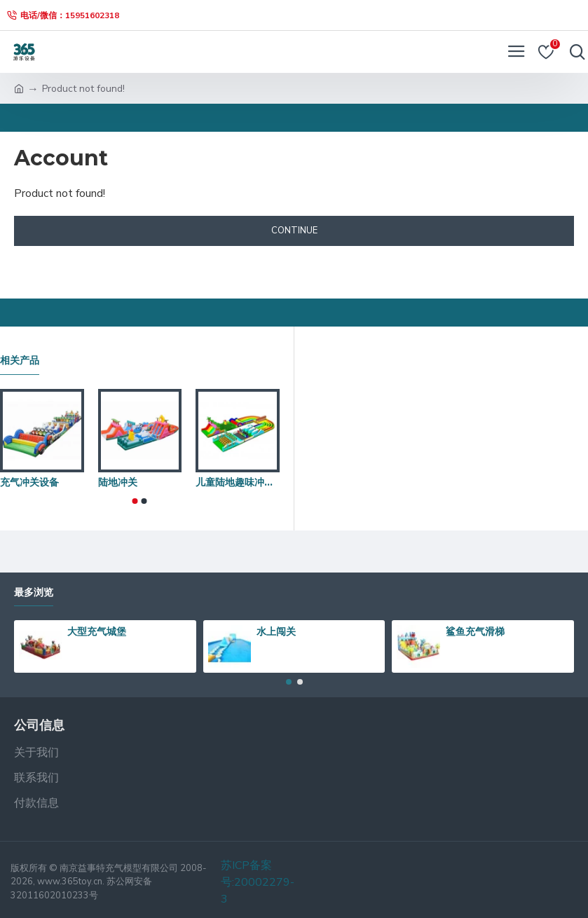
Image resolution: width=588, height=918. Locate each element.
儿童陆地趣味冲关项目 (238, 482)
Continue (294, 231)
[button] (135, 501)
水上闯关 (276, 631)
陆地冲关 (118, 482)
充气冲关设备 (29, 482)
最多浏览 (34, 592)
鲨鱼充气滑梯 (475, 631)
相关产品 (20, 361)
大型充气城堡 (97, 631)
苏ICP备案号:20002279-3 (258, 882)
